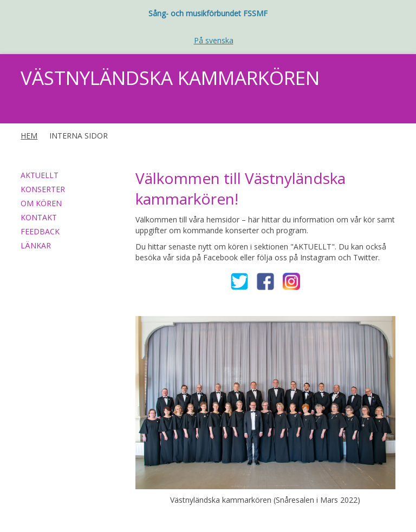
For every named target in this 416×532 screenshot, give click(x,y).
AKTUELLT (40, 175)
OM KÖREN (41, 203)
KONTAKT (39, 217)
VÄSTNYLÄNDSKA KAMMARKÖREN (170, 78)
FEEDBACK (40, 231)
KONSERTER (43, 189)
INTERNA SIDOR (79, 136)
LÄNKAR (36, 245)
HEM (29, 136)
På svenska (214, 40)
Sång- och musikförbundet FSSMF (208, 13)
